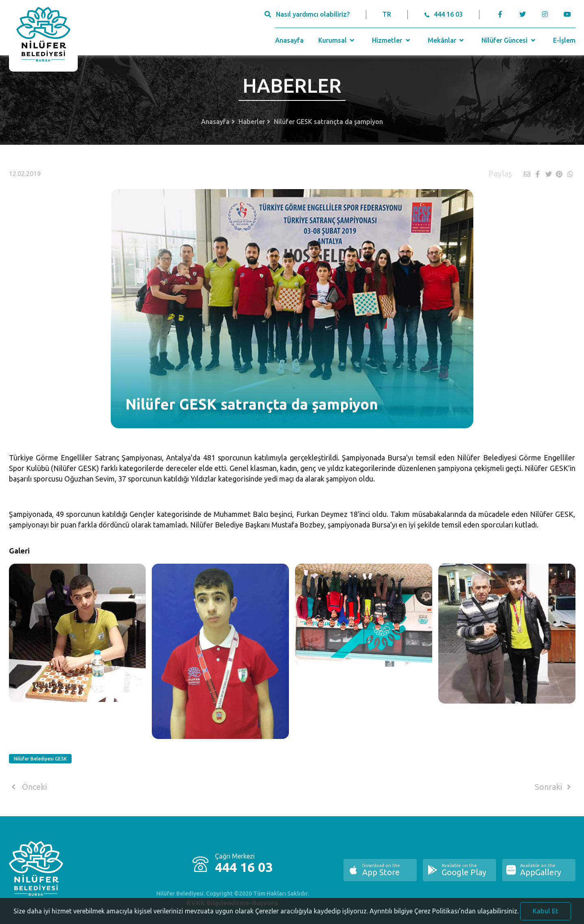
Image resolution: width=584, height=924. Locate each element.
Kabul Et (546, 914)
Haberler (252, 122)
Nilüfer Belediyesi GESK (40, 759)
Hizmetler (392, 40)
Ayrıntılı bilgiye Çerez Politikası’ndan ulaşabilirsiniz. (444, 914)
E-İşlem (564, 40)
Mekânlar (447, 40)
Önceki (28, 787)
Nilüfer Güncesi (509, 40)
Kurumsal (337, 40)
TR (387, 14)
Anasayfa (289, 40)
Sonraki (554, 787)
